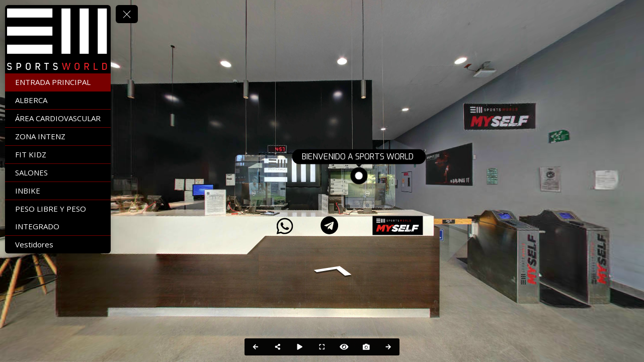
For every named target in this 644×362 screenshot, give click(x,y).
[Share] (278, 347)
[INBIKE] (58, 191)
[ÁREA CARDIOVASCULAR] (58, 118)
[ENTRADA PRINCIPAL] (58, 82)
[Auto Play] (300, 347)
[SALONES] (58, 173)
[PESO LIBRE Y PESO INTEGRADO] (58, 218)
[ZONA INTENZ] (58, 137)
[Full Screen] (322, 347)
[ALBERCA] (58, 100)
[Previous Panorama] (256, 347)
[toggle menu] (127, 14)
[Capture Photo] (366, 347)
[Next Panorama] (388, 347)
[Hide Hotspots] (344, 347)
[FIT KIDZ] (58, 155)
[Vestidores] (58, 245)
